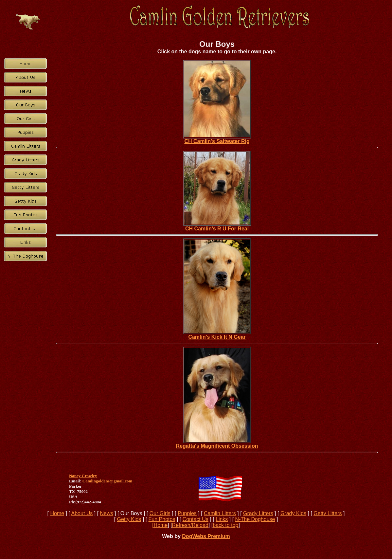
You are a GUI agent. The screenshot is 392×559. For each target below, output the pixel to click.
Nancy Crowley (83, 476)
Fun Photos (162, 519)
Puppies (187, 513)
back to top (225, 525)
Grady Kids (293, 513)
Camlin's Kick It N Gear (217, 337)
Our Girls (160, 513)
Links (222, 519)
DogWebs (194, 536)
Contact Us (196, 519)
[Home (160, 525)
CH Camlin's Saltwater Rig (217, 141)
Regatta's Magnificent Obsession (217, 446)
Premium (218, 536)
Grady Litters (258, 513)
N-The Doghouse (255, 519)
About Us (82, 513)
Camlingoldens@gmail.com (107, 481)
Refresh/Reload (190, 525)
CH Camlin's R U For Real (217, 229)
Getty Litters (328, 513)
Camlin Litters (220, 513)
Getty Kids (129, 519)
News (107, 513)
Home (57, 513)
